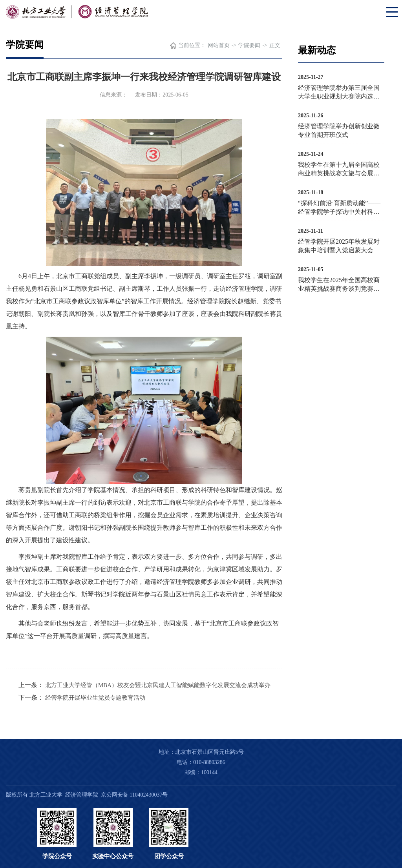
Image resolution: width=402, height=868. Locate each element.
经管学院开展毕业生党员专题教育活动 (95, 698)
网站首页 (219, 45)
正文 (275, 45)
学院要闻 (249, 45)
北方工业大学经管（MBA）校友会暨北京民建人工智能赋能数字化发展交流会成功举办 (158, 685)
